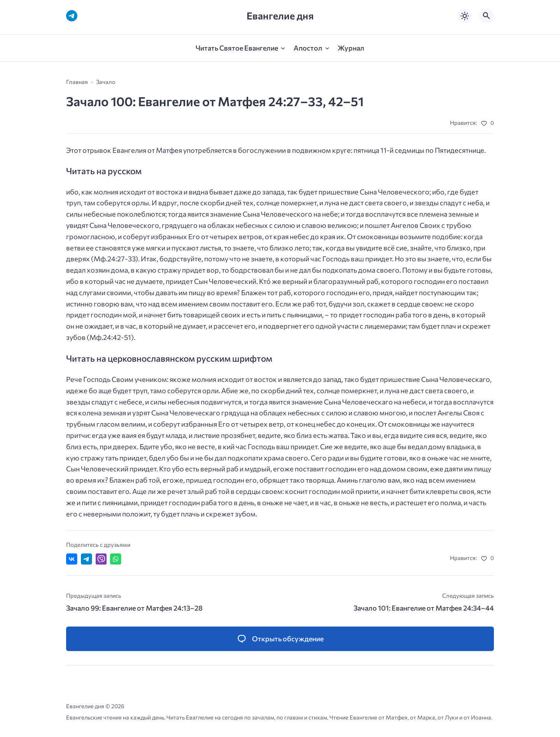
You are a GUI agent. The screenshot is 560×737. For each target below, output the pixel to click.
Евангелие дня (280, 16)
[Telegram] (72, 16)
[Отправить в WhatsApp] (116, 559)
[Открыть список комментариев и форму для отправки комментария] (280, 639)
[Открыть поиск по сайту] (486, 16)
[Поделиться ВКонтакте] (72, 559)
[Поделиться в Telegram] (87, 559)
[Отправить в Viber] (101, 559)
